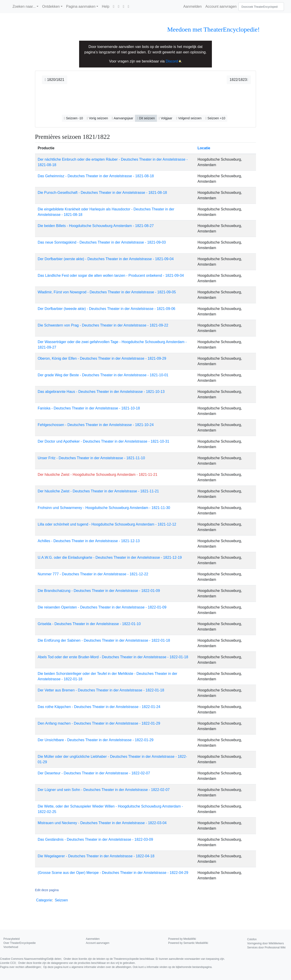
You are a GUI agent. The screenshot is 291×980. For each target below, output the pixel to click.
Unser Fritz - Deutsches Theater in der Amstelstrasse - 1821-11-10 (91, 458)
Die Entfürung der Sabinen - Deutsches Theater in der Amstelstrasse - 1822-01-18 (104, 640)
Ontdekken (51, 6)
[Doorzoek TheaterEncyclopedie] (261, 7)
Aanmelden (192, 6)
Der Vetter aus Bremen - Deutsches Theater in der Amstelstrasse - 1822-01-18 (101, 690)
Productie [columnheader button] (46, 148)
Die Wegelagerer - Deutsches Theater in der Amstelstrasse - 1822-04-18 (96, 856)
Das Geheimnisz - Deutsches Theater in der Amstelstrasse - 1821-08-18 (96, 176)
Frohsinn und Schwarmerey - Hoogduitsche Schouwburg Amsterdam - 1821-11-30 (104, 508)
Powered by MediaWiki (182, 939)
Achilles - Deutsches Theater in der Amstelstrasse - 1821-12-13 (89, 541)
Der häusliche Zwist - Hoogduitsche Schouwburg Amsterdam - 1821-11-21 (98, 475)
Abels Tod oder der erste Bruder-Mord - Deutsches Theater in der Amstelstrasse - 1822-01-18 (113, 657)
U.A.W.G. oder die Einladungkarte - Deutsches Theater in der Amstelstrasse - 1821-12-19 (110, 557)
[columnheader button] (226, 148)
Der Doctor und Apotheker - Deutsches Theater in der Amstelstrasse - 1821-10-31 (104, 441)
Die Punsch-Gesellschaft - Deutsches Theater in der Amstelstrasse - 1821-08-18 (102, 193)
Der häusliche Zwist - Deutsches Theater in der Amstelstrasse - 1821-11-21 (98, 491)
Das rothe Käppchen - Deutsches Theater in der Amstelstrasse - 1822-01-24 (99, 707)
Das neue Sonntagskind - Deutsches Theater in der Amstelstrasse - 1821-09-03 (102, 242)
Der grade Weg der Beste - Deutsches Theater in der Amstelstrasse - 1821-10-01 (103, 375)
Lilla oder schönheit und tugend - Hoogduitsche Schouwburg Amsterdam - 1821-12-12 (107, 524)
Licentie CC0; (68, 963)
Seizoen (61, 900)
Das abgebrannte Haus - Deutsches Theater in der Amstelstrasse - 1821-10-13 (101, 392)
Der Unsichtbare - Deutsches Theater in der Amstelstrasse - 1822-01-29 (96, 740)
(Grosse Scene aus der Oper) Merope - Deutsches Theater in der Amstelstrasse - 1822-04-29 (113, 873)
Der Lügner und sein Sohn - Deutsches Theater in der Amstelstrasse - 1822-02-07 (104, 790)
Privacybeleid (11, 939)
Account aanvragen (221, 6)
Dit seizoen (146, 118)
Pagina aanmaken (81, 6)
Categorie (44, 900)
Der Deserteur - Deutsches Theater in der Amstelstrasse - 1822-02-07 (94, 773)
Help (106, 6)
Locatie (204, 148)
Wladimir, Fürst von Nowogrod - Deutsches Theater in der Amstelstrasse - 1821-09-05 (107, 292)
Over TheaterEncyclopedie (20, 943)
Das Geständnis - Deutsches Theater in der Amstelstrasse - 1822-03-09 (95, 839)
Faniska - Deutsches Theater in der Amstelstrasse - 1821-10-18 (89, 408)
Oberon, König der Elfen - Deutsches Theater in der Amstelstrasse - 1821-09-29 (102, 358)
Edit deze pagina (47, 890)
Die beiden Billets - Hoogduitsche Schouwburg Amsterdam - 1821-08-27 (96, 226)
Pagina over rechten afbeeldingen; (106, 967)
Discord (172, 61)
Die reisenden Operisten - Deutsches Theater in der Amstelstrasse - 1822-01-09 (102, 607)
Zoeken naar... (24, 6)
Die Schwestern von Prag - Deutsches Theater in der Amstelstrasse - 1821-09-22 (103, 325)
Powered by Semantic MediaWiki (188, 943)
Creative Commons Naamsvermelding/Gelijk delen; (112, 959)
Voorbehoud (11, 947)
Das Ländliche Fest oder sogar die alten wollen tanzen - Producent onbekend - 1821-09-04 (111, 276)
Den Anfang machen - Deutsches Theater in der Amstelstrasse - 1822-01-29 (99, 723)
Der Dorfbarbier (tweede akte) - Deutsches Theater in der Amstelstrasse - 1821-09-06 (107, 309)
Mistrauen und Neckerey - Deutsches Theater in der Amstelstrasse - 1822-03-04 (102, 823)
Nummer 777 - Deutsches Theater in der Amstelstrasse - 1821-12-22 (93, 574)
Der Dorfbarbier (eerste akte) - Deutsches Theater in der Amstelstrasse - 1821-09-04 (106, 259)
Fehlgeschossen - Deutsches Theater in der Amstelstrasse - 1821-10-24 (96, 425)
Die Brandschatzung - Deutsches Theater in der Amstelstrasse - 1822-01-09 (99, 591)
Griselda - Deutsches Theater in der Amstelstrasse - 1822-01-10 (89, 624)
